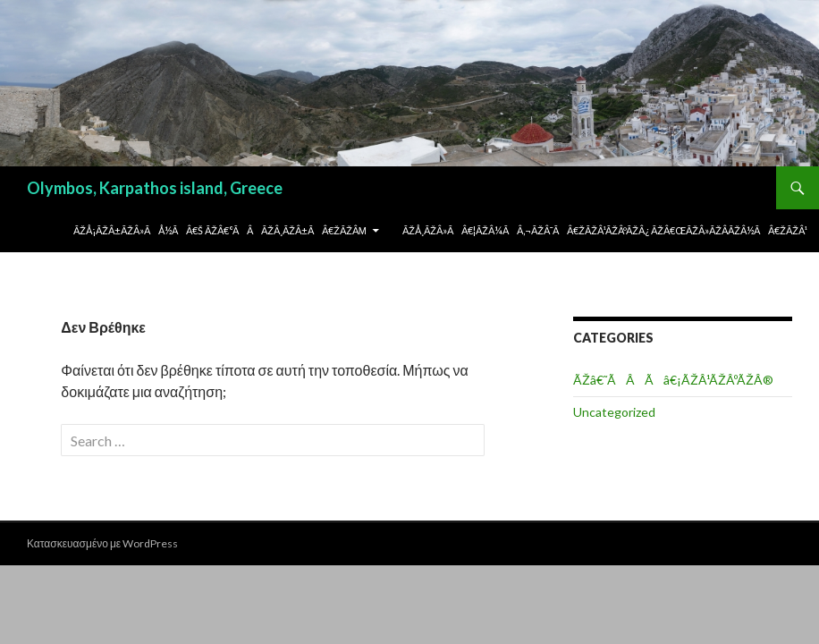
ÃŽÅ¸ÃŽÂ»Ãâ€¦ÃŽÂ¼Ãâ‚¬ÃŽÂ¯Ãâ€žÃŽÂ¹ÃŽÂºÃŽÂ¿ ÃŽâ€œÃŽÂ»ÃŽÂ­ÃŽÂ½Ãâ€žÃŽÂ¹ (605, 230)
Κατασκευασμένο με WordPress (102, 543)
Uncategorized (614, 412)
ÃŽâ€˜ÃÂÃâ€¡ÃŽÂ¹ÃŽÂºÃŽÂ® (673, 380)
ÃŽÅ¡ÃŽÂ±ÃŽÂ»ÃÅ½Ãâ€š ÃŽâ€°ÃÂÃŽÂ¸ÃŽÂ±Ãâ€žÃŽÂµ (220, 230)
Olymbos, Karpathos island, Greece (155, 188)
